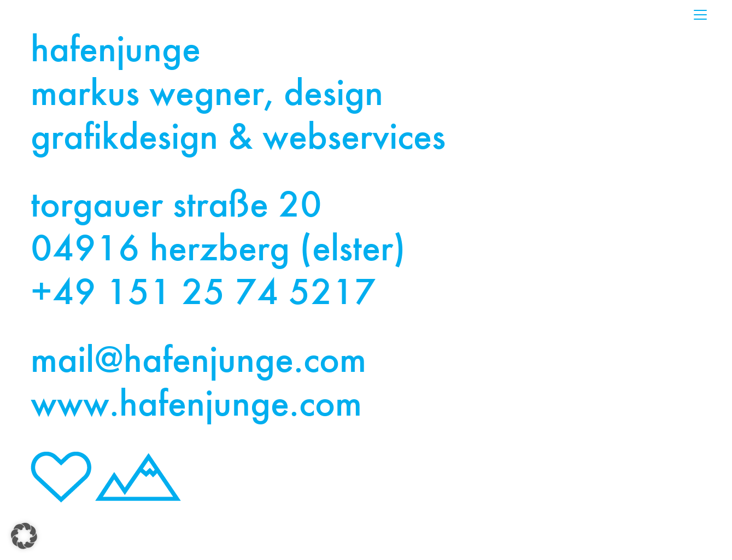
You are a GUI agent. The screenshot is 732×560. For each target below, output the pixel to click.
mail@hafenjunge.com (198, 362)
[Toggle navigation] (700, 15)
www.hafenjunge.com (196, 406)
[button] (24, 536)
